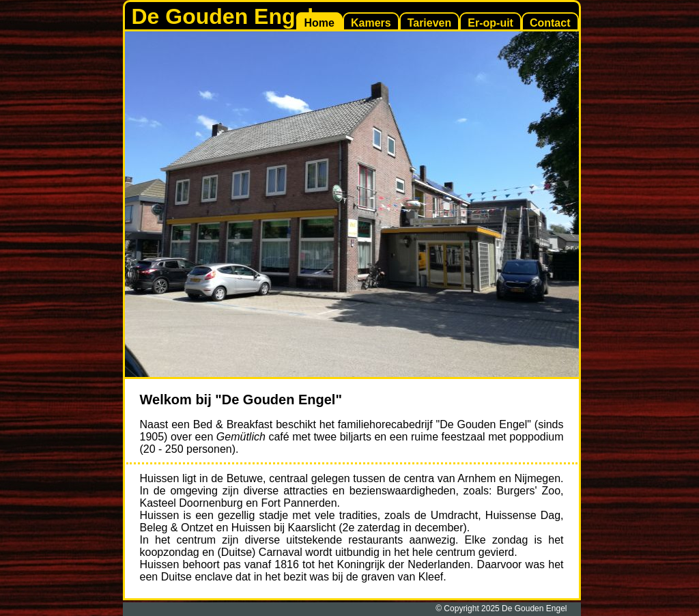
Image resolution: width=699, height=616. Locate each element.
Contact (550, 23)
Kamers (371, 23)
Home (319, 23)
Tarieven (430, 23)
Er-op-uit (490, 23)
